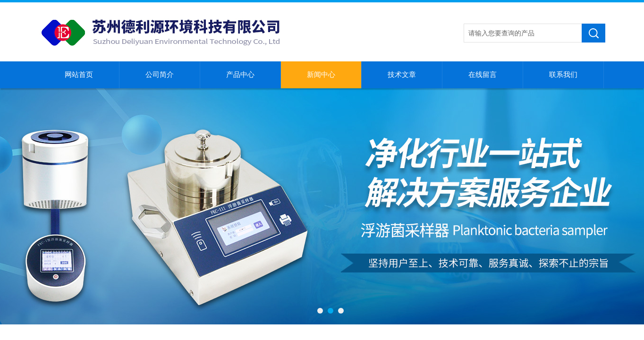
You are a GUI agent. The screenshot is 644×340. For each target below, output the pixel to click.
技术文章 (402, 75)
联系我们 (563, 75)
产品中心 (240, 75)
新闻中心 (321, 75)
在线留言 (483, 75)
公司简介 (160, 75)
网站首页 (79, 75)
